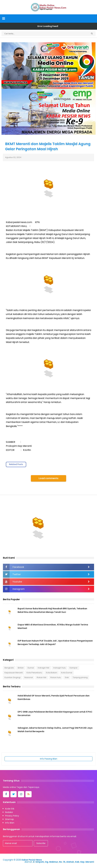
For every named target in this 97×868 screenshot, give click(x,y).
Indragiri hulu (60, 668)
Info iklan (10, 823)
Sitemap (9, 819)
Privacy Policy (12, 816)
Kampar (74, 668)
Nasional (29, 677)
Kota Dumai (67, 673)
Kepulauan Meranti (14, 673)
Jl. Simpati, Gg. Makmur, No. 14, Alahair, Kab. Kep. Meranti (63, 862)
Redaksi (9, 812)
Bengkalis (9, 668)
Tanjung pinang (80, 677)
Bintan (21, 668)
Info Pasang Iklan (49, 759)
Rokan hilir (42, 677)
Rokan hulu (56, 677)
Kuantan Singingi (12, 677)
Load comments (48, 478)
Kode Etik (10, 809)
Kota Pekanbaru (34, 673)
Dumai (31, 668)
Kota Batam (52, 673)
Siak (67, 677)
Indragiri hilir (44, 668)
